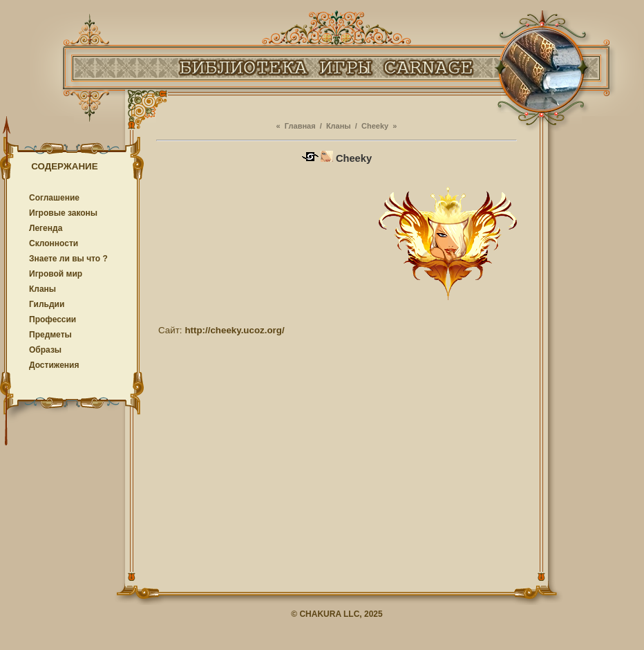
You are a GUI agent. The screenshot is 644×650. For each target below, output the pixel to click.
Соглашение (54, 198)
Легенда (46, 228)
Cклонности (54, 243)
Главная (300, 126)
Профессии (53, 319)
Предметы (50, 335)
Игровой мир (56, 274)
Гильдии (47, 304)
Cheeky (375, 126)
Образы (45, 350)
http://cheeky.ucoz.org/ (234, 330)
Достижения (54, 365)
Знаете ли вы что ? (68, 259)
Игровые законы (63, 213)
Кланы (42, 289)
